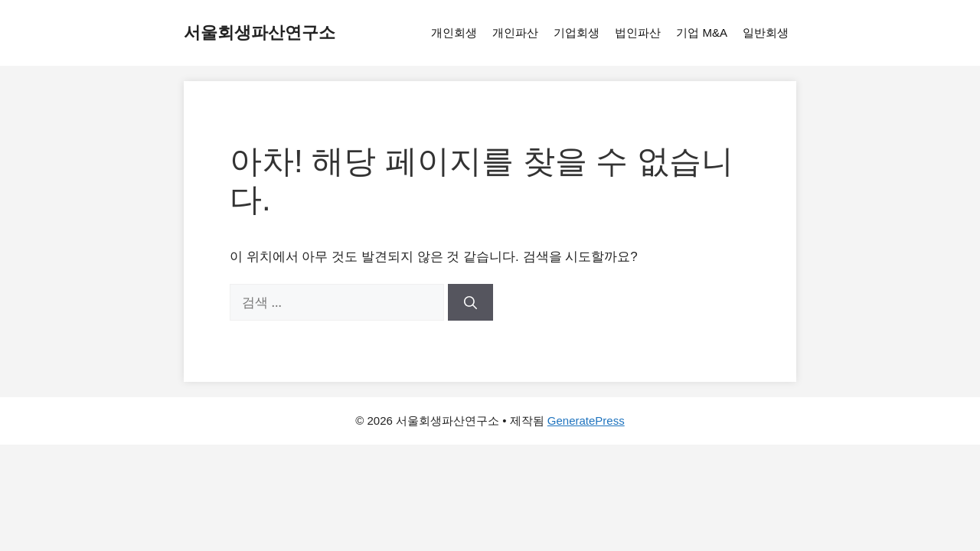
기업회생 (577, 33)
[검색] (470, 302)
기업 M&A (702, 33)
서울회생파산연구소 (260, 33)
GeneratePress (586, 421)
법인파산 (638, 33)
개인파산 (515, 33)
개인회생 (454, 33)
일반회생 (766, 33)
